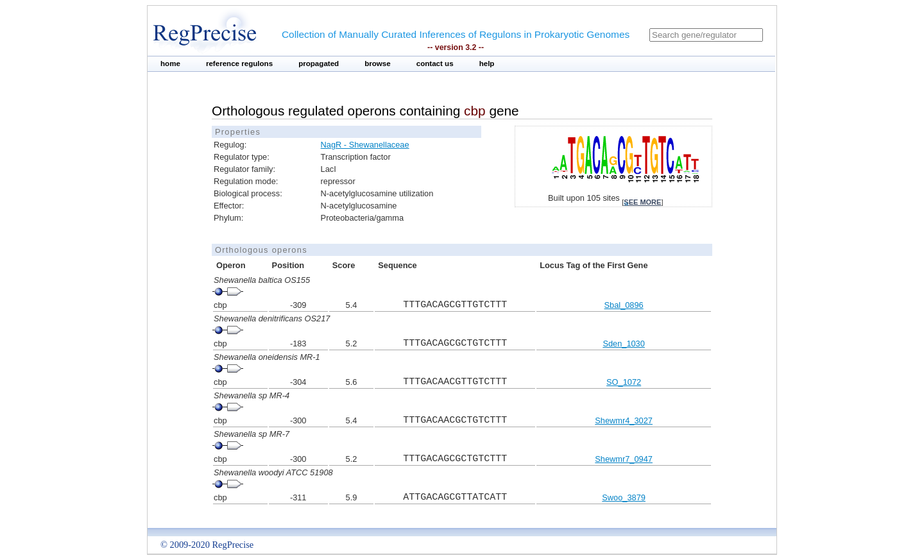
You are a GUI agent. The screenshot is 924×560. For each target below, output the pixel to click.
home (170, 64)
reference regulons (239, 64)
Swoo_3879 (624, 497)
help (487, 64)
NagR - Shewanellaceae (365, 145)
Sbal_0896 (624, 305)
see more (642, 202)
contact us (435, 64)
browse (378, 64)
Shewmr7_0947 (624, 459)
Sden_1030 (623, 344)
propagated (319, 64)
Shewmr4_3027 (624, 420)
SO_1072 (624, 382)
